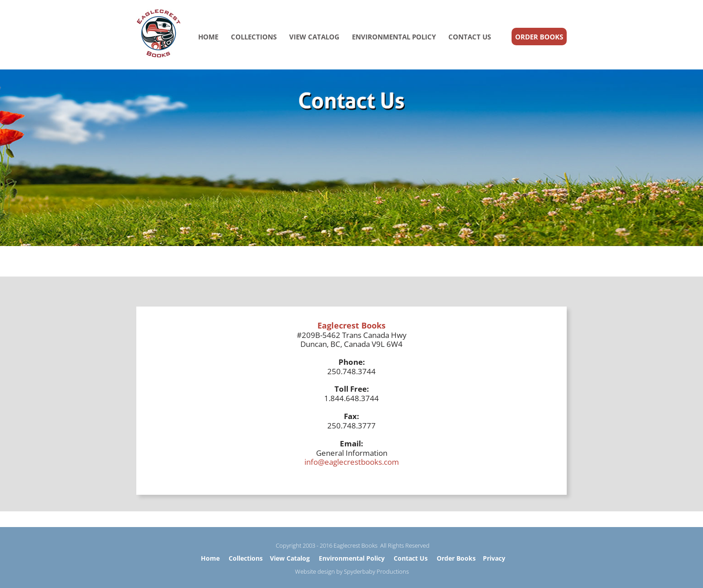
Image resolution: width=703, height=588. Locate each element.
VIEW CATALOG (314, 37)
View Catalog (290, 558)
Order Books (456, 558)
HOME (208, 37)
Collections (246, 558)
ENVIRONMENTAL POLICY (394, 37)
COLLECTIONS (254, 37)
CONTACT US (470, 37)
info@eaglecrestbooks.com (352, 462)
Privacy (494, 558)
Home (210, 558)
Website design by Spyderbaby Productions (352, 571)
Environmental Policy (352, 558)
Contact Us (411, 558)
